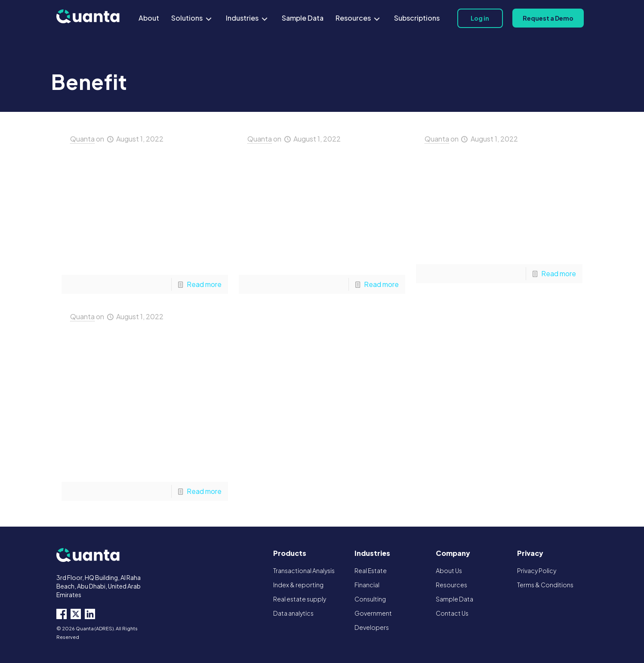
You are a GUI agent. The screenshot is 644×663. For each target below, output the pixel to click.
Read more (204, 284)
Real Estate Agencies (143, 177)
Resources (451, 585)
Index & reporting (298, 585)
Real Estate (371, 570)
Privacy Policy (537, 570)
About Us (449, 570)
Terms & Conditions (545, 585)
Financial (367, 585)
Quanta (82, 139)
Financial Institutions (323, 177)
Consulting (370, 599)
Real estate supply (300, 599)
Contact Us (452, 613)
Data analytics (293, 613)
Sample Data (454, 599)
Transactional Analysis (304, 570)
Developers (372, 627)
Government (373, 613)
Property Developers (501, 177)
